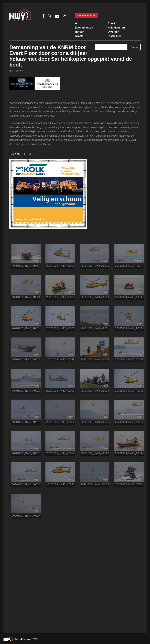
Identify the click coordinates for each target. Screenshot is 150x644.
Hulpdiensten (116, 28)
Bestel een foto (86, 15)
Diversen (114, 32)
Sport (111, 23)
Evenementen (84, 28)
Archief (80, 36)
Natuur (79, 32)
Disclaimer (114, 36)
